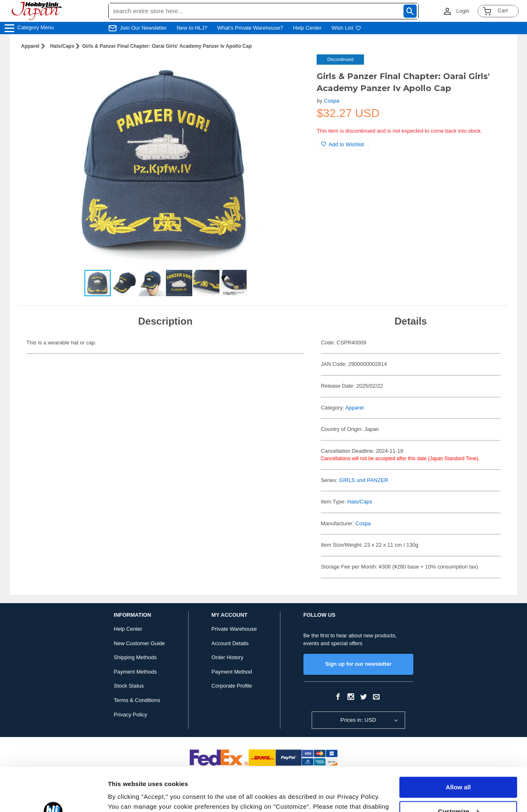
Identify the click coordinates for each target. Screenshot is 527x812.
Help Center (307, 28)
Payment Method (232, 672)
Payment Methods (135, 672)
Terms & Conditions (137, 700)
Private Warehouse (234, 629)
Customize (459, 768)
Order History (227, 657)
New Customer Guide (139, 643)
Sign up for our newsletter (358, 664)
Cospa (332, 101)
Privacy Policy (130, 715)
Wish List (346, 28)
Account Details (230, 643)
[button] (294, 69)
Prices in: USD (358, 720)
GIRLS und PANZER (364, 480)
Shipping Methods (135, 657)
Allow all (458, 744)
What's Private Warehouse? (250, 28)
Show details (127, 796)
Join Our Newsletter (143, 28)
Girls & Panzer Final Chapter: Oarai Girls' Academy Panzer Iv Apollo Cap (167, 46)
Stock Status (129, 686)
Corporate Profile (232, 686)
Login (463, 11)
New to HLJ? (192, 28)
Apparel (30, 46)
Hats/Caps (62, 46)
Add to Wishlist (343, 144)
